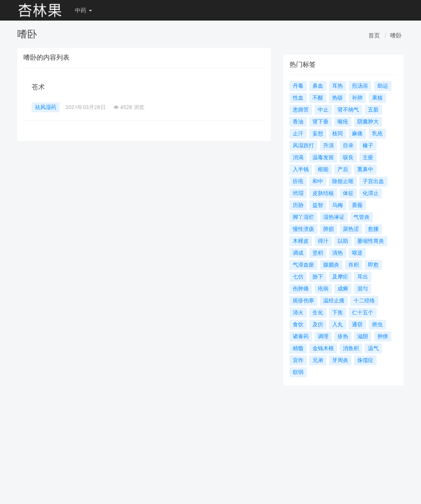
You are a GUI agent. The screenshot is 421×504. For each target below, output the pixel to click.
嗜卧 (396, 35)
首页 (374, 35)
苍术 (38, 87)
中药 (83, 10)
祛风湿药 (46, 107)
